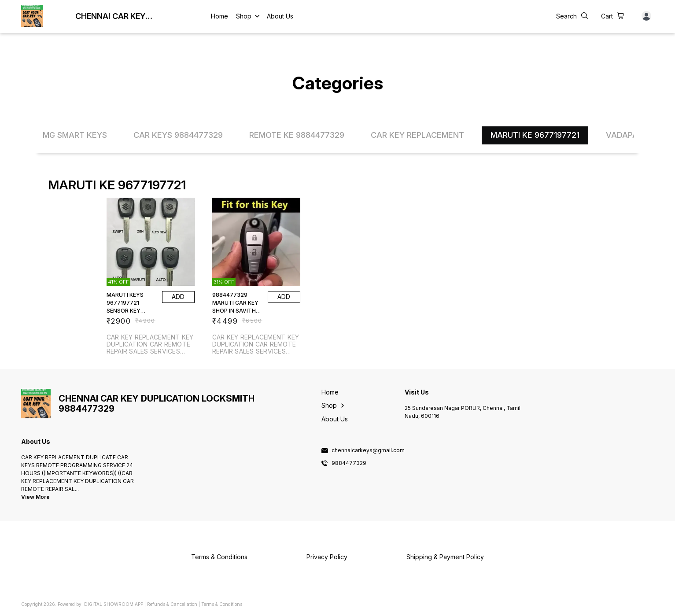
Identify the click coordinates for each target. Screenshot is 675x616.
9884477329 (349, 463)
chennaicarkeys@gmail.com (368, 450)
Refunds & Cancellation (172, 604)
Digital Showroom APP (114, 604)
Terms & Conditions (222, 604)
